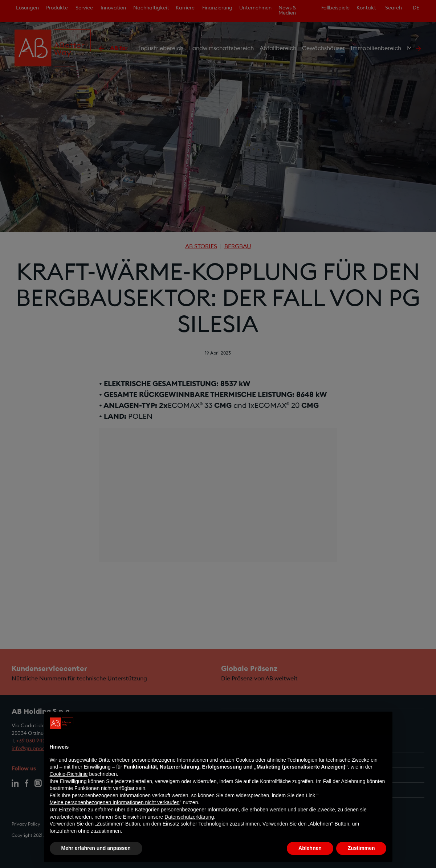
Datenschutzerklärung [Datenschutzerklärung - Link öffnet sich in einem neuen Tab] (189, 817)
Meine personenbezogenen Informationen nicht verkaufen (115, 802)
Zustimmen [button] (361, 848)
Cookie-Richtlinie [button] (69, 774)
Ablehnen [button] (310, 848)
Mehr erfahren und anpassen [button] (96, 848)
